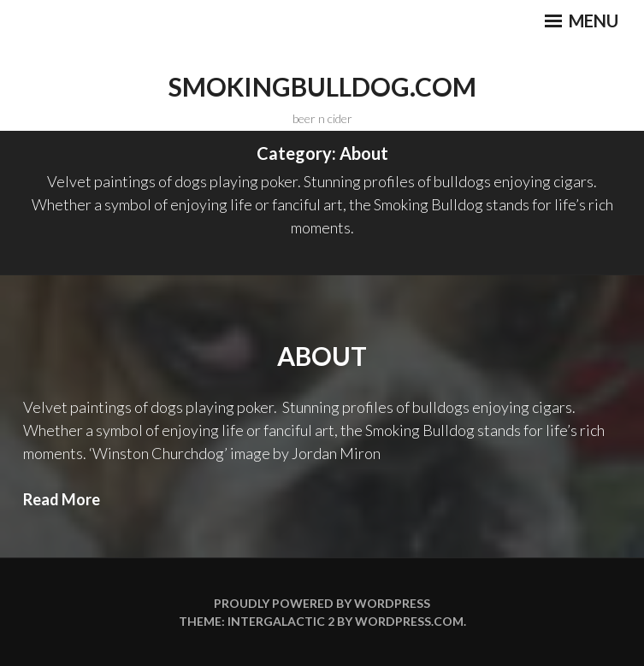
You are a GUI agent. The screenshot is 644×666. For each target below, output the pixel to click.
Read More (62, 499)
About (322, 356)
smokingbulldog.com (322, 86)
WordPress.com (409, 621)
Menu (582, 21)
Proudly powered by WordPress (322, 603)
